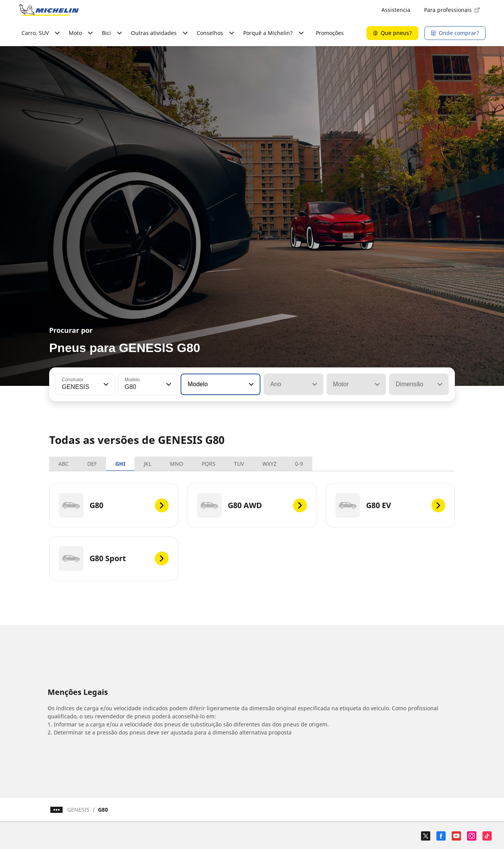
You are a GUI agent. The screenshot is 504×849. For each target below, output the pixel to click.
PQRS (209, 464)
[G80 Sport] (114, 558)
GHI (120, 464)
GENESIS (78, 810)
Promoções (330, 33)
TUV (239, 464)
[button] (105, 384)
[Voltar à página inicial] (49, 10)
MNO (177, 464)
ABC (64, 464)
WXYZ (269, 464)
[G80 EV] (390, 505)
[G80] (114, 505)
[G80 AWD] (252, 505)
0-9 (299, 464)
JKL (148, 464)
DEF (92, 464)
